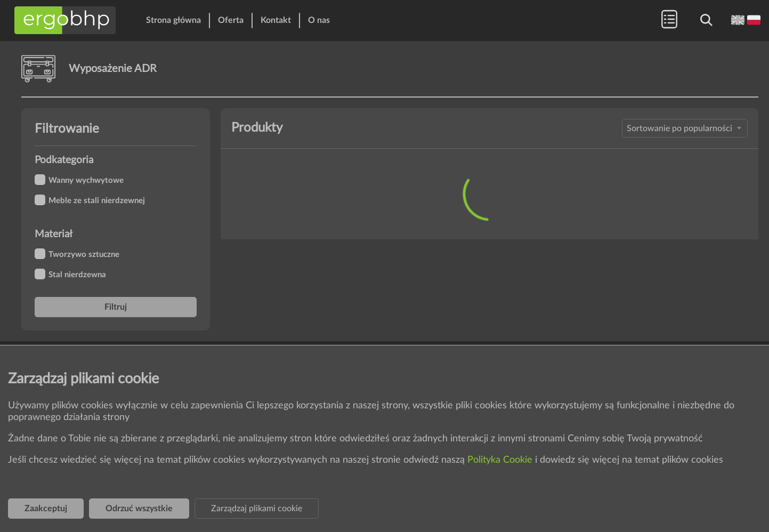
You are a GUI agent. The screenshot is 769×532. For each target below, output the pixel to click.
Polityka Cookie (501, 460)
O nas (319, 20)
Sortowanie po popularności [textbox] (679, 128)
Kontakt (276, 20)
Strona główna (173, 20)
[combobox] (685, 128)
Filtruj (116, 307)
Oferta (231, 20)
